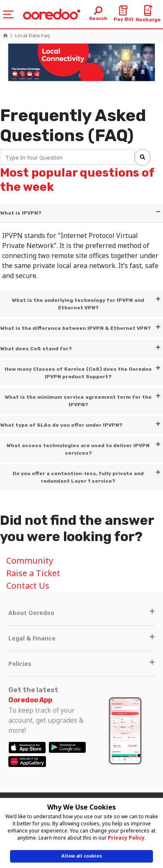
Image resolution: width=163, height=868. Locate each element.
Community (30, 561)
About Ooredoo (81, 613)
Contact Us (28, 586)
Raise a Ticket (33, 573)
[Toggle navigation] (8, 14)
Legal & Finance (81, 638)
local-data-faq (32, 35)
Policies (81, 664)
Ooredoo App (30, 700)
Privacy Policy (126, 838)
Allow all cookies (82, 856)
